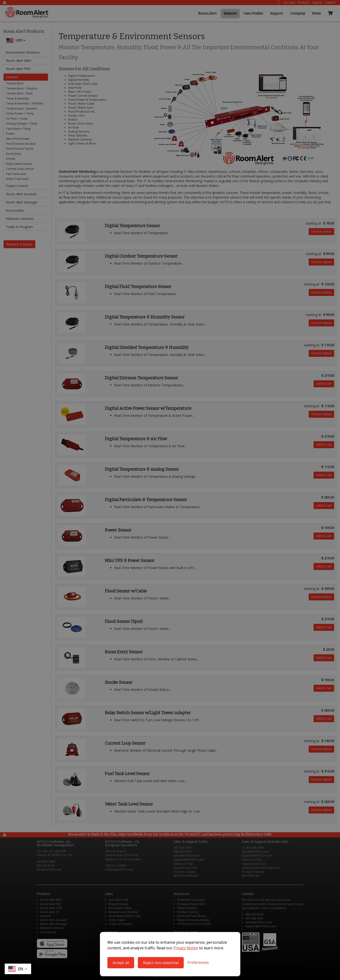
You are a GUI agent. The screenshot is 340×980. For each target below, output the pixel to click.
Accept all (121, 963)
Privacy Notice (186, 948)
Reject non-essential (161, 963)
